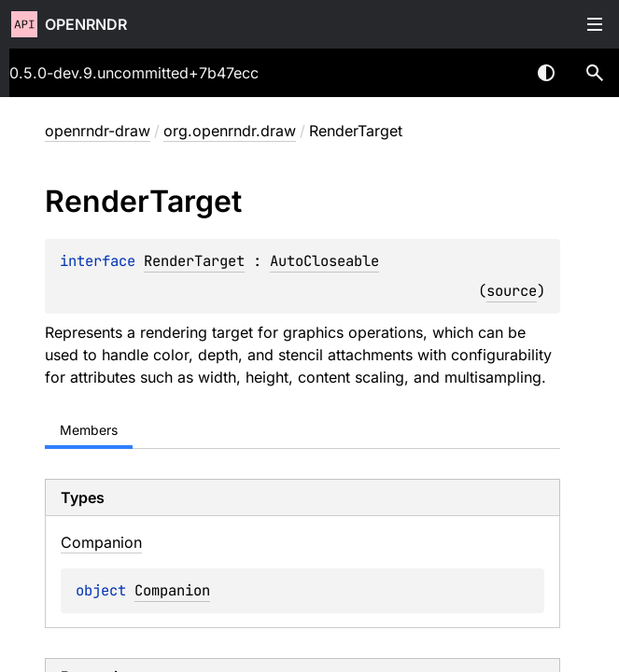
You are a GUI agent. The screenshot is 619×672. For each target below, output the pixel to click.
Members (89, 430)
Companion (172, 590)
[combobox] (498, 73)
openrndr (86, 24)
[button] (595, 73)
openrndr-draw (98, 131)
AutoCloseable (324, 261)
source (512, 291)
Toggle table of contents (595, 24)
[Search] (595, 73)
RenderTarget (194, 261)
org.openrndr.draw (230, 131)
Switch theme (546, 73)
